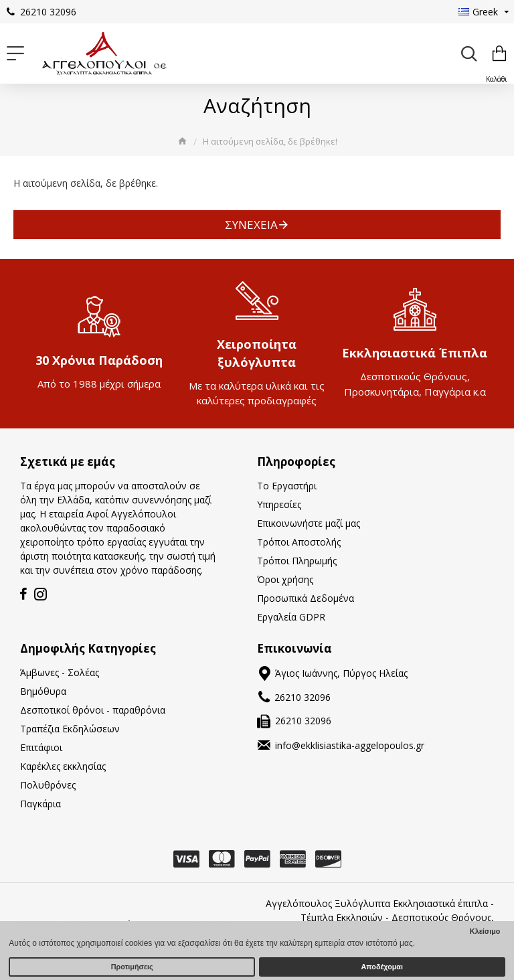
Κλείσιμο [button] (485, 931)
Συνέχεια (251, 225)
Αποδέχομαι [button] (382, 967)
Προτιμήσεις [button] (132, 967)
